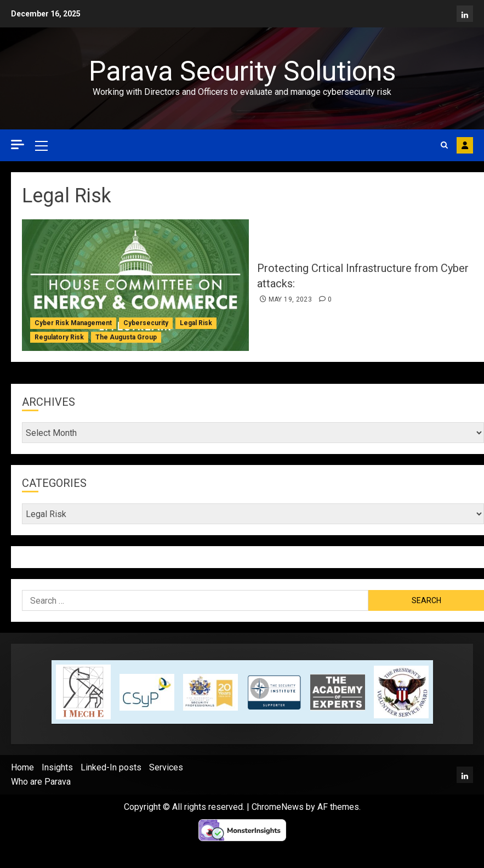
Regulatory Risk (59, 337)
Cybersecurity (146, 323)
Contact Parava (465, 145)
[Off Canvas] (18, 144)
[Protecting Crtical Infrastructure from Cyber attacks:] (135, 285)
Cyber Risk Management (73, 323)
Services (166, 767)
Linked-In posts (111, 767)
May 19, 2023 (290, 299)
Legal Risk (196, 323)
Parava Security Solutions (242, 71)
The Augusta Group (126, 337)
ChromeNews (278, 807)
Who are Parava (41, 782)
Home (22, 767)
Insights (57, 767)
